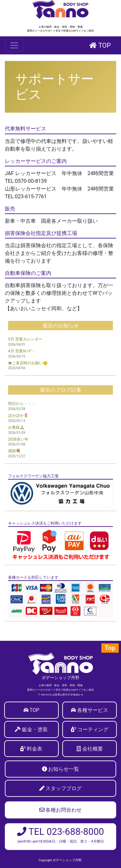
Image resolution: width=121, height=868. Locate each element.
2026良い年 (18, 439)
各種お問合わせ (61, 810)
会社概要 (93, 749)
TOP (100, 45)
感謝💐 (14, 451)
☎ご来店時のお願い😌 (28, 363)
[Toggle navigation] (14, 45)
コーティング (93, 729)
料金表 (35, 749)
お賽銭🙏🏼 (16, 427)
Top (110, 648)
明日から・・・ (22, 404)
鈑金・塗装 (35, 729)
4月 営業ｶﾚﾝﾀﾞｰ (21, 351)
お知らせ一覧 (64, 769)
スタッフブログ (64, 788)
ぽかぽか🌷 (18, 415)
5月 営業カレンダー (25, 339)
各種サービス (93, 710)
